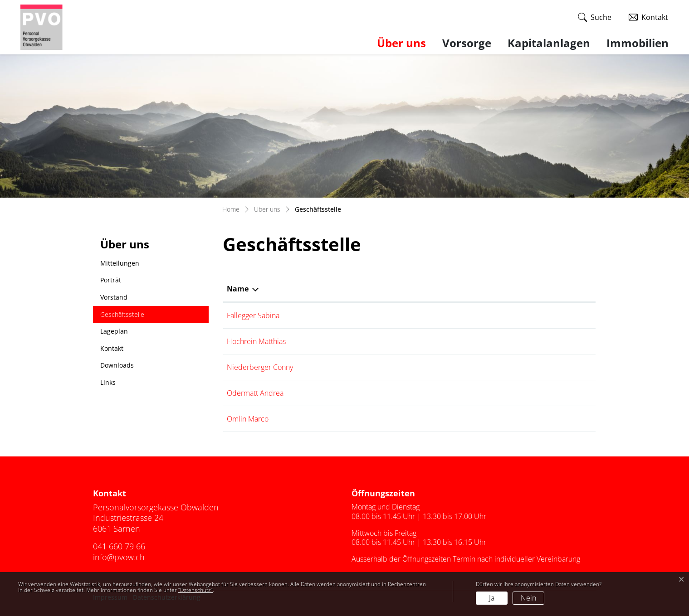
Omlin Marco (248, 419)
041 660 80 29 (561, 393)
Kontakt (112, 348)
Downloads (117, 365)
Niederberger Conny (260, 367)
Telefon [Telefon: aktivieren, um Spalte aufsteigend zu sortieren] (551, 289)
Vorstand (114, 297)
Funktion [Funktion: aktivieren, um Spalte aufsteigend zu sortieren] (327, 289)
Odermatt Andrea (255, 393)
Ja (492, 598)
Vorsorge (467, 43)
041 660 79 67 (561, 341)
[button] (595, 17)
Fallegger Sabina (253, 315)
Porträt (111, 280)
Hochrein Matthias (256, 341)
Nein (528, 598)
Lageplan (114, 331)
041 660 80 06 (561, 367)
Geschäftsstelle (122, 317)
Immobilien (638, 43)
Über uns (401, 43)
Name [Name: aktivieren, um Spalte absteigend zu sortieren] (238, 289)
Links (108, 382)
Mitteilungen (120, 263)
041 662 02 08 (561, 315)
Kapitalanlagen (549, 43)
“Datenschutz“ (195, 590)
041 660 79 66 (561, 419)
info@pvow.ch (119, 557)
